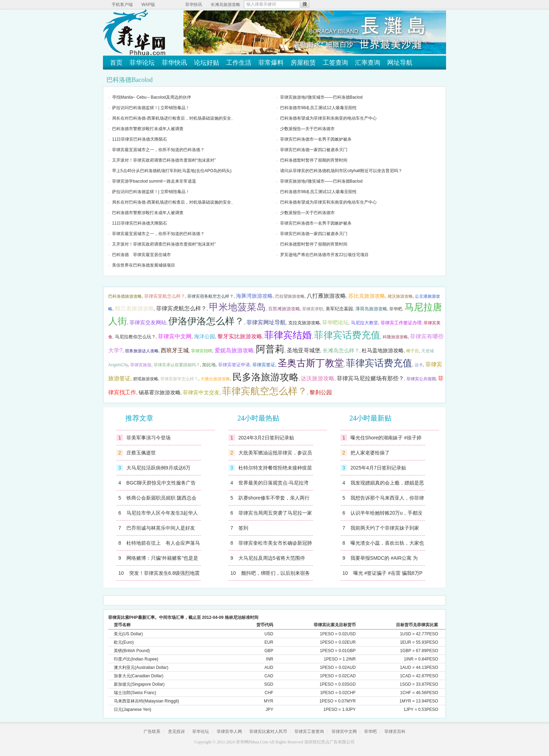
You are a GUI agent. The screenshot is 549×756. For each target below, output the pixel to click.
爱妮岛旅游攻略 (234, 350)
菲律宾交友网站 (148, 323)
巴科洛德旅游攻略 (125, 296)
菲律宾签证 (264, 365)
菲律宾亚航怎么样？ (165, 296)
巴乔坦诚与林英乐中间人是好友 (161, 528)
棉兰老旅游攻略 (134, 308)
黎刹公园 (321, 392)
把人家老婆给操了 (370, 453)
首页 (116, 63)
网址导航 (400, 63)
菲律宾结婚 (288, 335)
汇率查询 (368, 63)
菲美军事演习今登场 (148, 438)
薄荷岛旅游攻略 (371, 309)
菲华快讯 (194, 5)
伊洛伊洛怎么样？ (206, 321)
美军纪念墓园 (339, 309)
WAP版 (148, 5)
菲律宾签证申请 (234, 365)
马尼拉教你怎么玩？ (135, 337)
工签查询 (335, 63)
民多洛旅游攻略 (266, 377)
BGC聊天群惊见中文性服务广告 (161, 483)
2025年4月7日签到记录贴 (378, 468)
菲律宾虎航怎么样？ (181, 308)
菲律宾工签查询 (309, 732)
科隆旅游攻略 (395, 337)
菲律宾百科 (395, 732)
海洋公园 (204, 337)
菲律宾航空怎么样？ (265, 391)
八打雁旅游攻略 (326, 296)
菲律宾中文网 (175, 336)
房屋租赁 (303, 63)
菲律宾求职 (313, 309)
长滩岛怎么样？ (341, 351)
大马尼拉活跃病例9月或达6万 (159, 468)
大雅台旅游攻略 (215, 379)
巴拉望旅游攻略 (290, 296)
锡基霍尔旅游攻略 (160, 393)
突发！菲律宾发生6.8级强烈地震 (164, 573)
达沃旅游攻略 (318, 378)
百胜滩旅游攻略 (284, 309)
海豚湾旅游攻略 (254, 296)
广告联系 (152, 732)
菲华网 (242, 742)
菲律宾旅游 (141, 365)
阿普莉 (270, 349)
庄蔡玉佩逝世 (141, 453)
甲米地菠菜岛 (237, 307)
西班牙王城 (175, 350)
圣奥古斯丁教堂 (311, 363)
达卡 (419, 365)
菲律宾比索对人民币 (268, 732)
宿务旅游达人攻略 (142, 351)
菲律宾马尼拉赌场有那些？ (370, 378)
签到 (243, 528)
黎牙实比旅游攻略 (240, 336)
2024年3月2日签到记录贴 (266, 438)
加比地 (209, 365)
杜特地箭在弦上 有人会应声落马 (163, 543)
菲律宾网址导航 (266, 322)
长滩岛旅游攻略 (225, 5)
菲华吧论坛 (335, 323)
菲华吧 (396, 309)
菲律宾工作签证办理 (401, 323)
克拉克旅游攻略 (304, 323)
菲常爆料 (271, 63)
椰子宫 (412, 351)
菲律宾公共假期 (421, 379)
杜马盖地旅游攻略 (383, 351)
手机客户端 (122, 5)
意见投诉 (176, 732)
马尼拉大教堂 (364, 323)
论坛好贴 (207, 63)
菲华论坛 (142, 63)
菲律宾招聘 (202, 351)
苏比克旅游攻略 (367, 296)
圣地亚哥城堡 (304, 350)
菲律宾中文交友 (201, 393)
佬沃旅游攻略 (400, 296)
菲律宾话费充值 (347, 335)
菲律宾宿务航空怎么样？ (210, 296)
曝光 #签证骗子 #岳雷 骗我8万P (388, 573)
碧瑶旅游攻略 (146, 379)
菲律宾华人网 (229, 732)
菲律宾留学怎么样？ (179, 379)
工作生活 (239, 63)
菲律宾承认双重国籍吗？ (177, 365)
